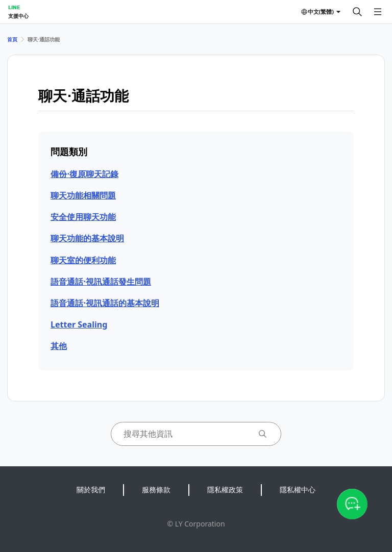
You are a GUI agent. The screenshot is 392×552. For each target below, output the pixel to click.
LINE (14, 7)
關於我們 (91, 490)
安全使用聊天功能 (83, 217)
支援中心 (18, 16)
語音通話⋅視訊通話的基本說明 (105, 303)
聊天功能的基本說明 (87, 238)
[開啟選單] (378, 12)
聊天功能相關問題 (83, 195)
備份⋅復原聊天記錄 (84, 174)
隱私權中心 (298, 490)
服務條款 (156, 490)
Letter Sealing (79, 324)
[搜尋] (357, 12)
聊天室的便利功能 (83, 260)
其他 (59, 346)
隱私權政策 (225, 490)
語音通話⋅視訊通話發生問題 (101, 282)
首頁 (12, 39)
